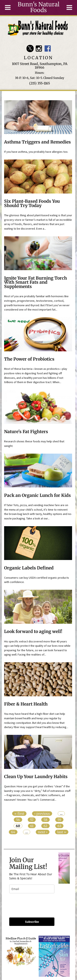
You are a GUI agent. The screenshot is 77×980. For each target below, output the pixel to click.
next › (43, 832)
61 (32, 826)
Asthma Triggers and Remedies (37, 142)
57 (32, 820)
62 (45, 826)
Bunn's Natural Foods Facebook (48, 48)
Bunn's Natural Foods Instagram (39, 48)
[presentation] (34, 904)
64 (13, 832)
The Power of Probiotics (29, 359)
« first (19, 814)
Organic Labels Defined (29, 568)
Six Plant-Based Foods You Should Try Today (32, 203)
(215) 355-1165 (40, 83)
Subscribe (32, 922)
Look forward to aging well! (33, 632)
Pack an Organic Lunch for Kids (37, 495)
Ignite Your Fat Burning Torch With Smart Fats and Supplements (36, 282)
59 (59, 820)
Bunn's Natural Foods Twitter (30, 48)
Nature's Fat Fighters (26, 432)
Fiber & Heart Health (26, 704)
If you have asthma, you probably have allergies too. (36, 152)
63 (59, 826)
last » (62, 832)
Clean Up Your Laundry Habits (36, 777)
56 (18, 820)
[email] (32, 889)
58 (45, 820)
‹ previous (42, 814)
